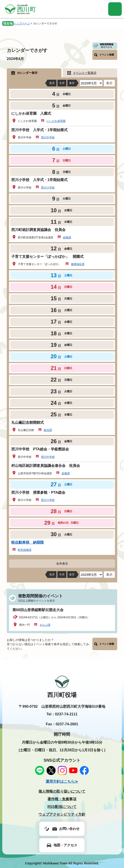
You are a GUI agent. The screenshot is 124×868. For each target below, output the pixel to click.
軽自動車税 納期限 (28, 542)
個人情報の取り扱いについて (62, 791)
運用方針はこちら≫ (62, 781)
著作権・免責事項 (62, 799)
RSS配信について (62, 807)
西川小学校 (48, 188)
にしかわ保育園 (56, 121)
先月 (52, 83)
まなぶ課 (45, 625)
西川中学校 (48, 137)
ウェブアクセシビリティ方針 (62, 814)
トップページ (22, 23)
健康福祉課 (78, 264)
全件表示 (62, 564)
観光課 (48, 430)
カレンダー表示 (27, 73)
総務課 (67, 237)
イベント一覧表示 (85, 73)
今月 (62, 83)
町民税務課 (25, 550)
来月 (72, 83)
